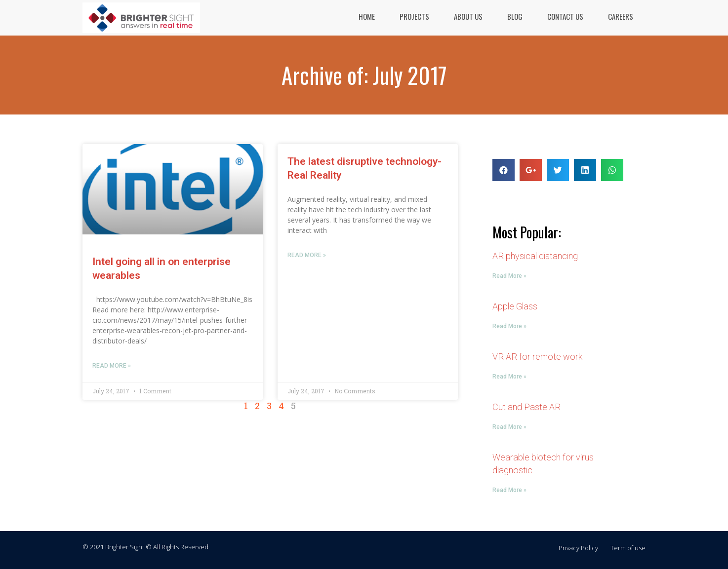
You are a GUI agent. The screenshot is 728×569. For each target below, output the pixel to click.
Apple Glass (515, 306)
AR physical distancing (535, 256)
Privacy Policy (578, 548)
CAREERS (621, 16)
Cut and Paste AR (526, 407)
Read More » (112, 366)
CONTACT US (565, 16)
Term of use (628, 548)
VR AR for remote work (537, 357)
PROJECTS (414, 16)
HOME (367, 16)
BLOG (515, 16)
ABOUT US (468, 16)
